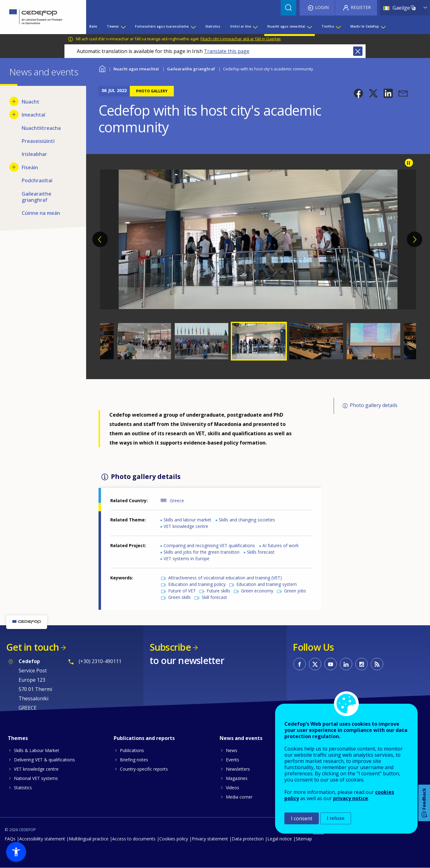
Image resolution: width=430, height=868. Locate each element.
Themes (18, 738)
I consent (302, 818)
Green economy (257, 591)
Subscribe (170, 647)
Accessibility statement (42, 839)
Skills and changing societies (247, 520)
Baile (102, 68)
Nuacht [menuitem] (31, 102)
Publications (132, 750)
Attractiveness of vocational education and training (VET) (225, 578)
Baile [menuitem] (93, 26)
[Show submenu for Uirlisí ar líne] (255, 26)
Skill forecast (214, 597)
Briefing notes (134, 760)
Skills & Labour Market (37, 750)
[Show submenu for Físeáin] (14, 167)
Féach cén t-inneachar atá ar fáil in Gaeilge (241, 39)
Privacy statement (210, 839)
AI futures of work (281, 545)
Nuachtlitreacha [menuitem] (41, 128)
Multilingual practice (89, 839)
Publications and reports (144, 738)
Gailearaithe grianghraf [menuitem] (37, 197)
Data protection (248, 839)
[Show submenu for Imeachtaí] (14, 114)
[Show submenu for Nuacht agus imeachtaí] (309, 26)
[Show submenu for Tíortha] (338, 26)
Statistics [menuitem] (213, 26)
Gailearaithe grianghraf (191, 69)
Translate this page (227, 51)
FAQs (10, 839)
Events (233, 760)
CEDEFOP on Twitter (315, 664)
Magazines (237, 778)
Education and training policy (197, 584)
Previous (100, 239)
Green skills (180, 597)
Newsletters (238, 769)
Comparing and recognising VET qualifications (209, 545)
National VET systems (36, 778)
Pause (409, 163)
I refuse (336, 818)
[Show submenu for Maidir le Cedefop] (383, 26)
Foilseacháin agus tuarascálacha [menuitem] (162, 26)
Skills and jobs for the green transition (202, 552)
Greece (177, 500)
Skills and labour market (187, 520)
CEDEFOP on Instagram (362, 664)
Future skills (218, 591)
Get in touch (33, 647)
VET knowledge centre (186, 526)
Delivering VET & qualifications (44, 760)
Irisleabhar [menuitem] (34, 154)
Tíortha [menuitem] (328, 26)
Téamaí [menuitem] (113, 26)
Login (322, 7)
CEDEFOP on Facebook (300, 664)
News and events (241, 738)
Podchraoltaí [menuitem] (37, 180)
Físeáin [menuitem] (30, 167)
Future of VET (182, 591)
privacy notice (351, 798)
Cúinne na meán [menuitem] (41, 213)
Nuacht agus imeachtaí (136, 69)
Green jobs (295, 591)
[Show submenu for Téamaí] (123, 26)
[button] (358, 93)
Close (358, 51)
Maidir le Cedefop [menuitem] (365, 26)
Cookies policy (174, 839)
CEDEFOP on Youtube (331, 664)
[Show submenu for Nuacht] (14, 101)
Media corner (239, 797)
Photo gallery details (374, 405)
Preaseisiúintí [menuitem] (38, 141)
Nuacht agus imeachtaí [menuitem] (286, 26)
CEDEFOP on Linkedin (346, 664)
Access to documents (134, 839)
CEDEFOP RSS (377, 664)
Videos (233, 788)
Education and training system (267, 584)
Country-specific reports (144, 769)
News (232, 750)
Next (415, 239)
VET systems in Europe (186, 558)
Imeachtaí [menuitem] (33, 115)
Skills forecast (261, 552)
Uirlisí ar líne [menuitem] (241, 26)
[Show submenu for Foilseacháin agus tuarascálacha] (193, 26)
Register (361, 7)
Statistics (23, 788)
